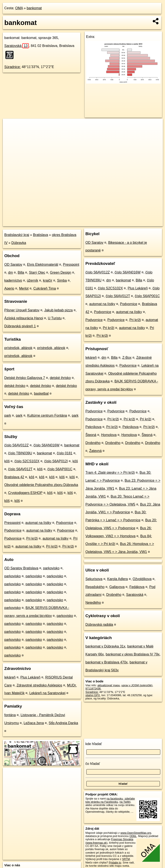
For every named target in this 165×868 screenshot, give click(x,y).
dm (11, 273)
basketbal (41, 394)
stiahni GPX (93, 695)
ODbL (133, 836)
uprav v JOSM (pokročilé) (137, 685)
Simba (62, 280)
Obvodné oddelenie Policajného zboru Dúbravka (41, 485)
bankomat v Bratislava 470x (107, 662)
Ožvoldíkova (142, 579)
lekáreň (10, 677)
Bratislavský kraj (17, 235)
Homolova (109, 435)
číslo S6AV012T (20, 469)
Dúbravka (19, 243)
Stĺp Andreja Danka (63, 723)
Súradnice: (13, 67)
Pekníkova (94, 427)
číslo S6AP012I (56, 461)
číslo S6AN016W (47, 445)
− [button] (10, 133)
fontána (10, 715)
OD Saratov (13, 265)
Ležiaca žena (34, 723)
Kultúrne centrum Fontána (47, 415)
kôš (7, 461)
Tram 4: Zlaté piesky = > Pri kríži (110, 473)
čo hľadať (93, 764)
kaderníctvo (13, 280)
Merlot (24, 288)
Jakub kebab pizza (59, 310)
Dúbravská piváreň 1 (20, 326)
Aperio (9, 288)
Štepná (91, 435)
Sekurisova (94, 579)
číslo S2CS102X (27, 461)
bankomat (34, 8)
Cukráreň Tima (45, 288)
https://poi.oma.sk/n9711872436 (144, 223)
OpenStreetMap (89, 223)
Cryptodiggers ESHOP (25, 493)
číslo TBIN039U (20, 453)
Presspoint (71, 265)
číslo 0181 (65, 453)
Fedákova (137, 587)
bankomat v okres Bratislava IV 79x (133, 654)
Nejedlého (93, 603)
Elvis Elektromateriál (43, 265)
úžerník (32, 280)
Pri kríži (32, 538)
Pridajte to (115, 863)
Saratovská (17, 46)
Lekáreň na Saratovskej (47, 693)
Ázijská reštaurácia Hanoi (24, 318)
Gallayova (117, 587)
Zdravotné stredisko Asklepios (39, 685)
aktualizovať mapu (109, 685)
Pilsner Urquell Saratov (22, 310)
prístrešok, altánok (18, 348)
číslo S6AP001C (60, 469)
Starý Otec (37, 273)
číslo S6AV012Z (17, 445)
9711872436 (93, 689)
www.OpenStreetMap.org (136, 833)
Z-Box (127, 358)
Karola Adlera (118, 579)
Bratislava (40, 235)
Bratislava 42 (14, 477)
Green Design (61, 273)
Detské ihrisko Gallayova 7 (25, 378)
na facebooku (115, 799)
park (8, 415)
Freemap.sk (111, 223)
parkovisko (51, 568)
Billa (21, 273)
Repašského (95, 587)
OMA (19, 8)
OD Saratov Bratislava (21, 568)
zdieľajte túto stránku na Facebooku (110, 800)
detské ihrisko (60, 378)
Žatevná (95, 451)
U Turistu (55, 318)
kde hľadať (94, 744)
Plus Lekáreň (30, 677)
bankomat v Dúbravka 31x (105, 646)
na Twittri (125, 802)
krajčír (48, 280)
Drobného (93, 443)
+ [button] (10, 126)
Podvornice (65, 523)
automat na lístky (38, 523)
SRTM (126, 859)
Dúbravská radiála (99, 625)
